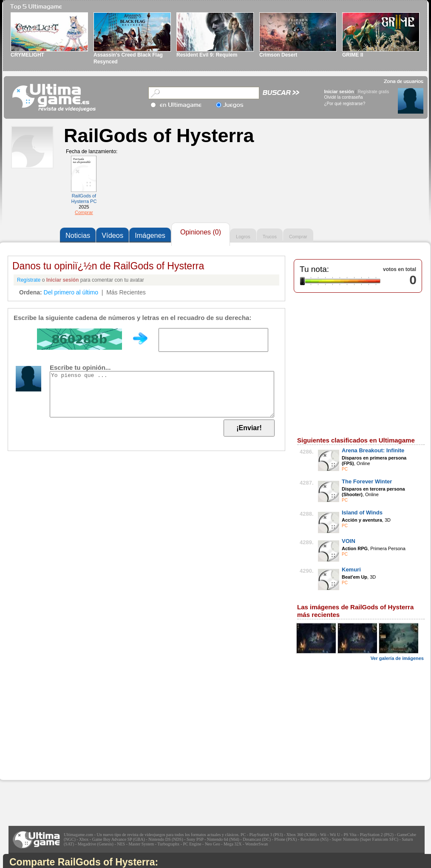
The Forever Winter (367, 481)
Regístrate (29, 280)
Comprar (84, 212)
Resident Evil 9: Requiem (207, 55)
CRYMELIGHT (27, 55)
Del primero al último (71, 292)
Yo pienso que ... (162, 394)
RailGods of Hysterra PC (84, 198)
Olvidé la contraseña (344, 97)
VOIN (349, 541)
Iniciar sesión (339, 91)
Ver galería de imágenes (397, 658)
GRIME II (353, 55)
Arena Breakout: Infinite (373, 450)
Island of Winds (362, 513)
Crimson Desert (278, 55)
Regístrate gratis (373, 92)
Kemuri (351, 570)
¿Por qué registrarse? (345, 104)
